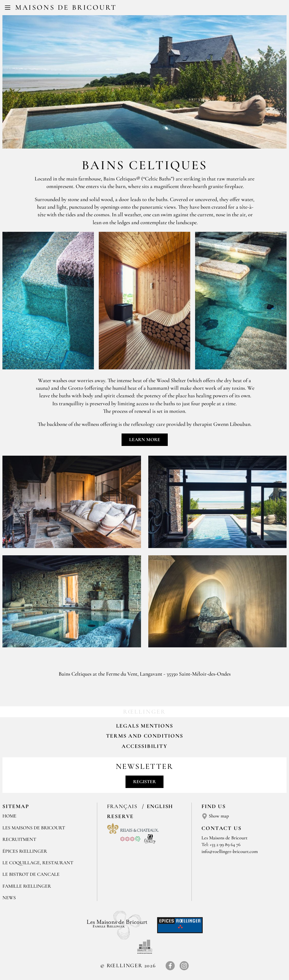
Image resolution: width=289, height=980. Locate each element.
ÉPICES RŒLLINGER (25, 851)
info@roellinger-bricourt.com (230, 852)
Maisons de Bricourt (66, 7)
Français (123, 806)
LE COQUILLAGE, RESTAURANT (38, 863)
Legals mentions (145, 726)
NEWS (9, 898)
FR (140, 9)
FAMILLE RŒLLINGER (27, 886)
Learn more (145, 440)
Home (9, 816)
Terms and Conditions (145, 736)
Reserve (120, 816)
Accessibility (144, 746)
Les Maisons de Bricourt (34, 828)
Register (144, 782)
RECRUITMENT (19, 839)
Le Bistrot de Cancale (31, 874)
